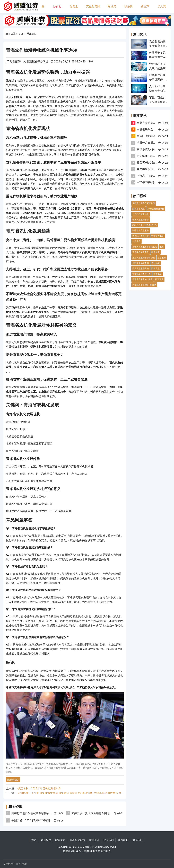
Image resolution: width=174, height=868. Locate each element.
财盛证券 (90, 847)
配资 (162, 247)
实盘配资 (158, 274)
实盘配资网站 (93, 9)
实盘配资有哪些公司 (142, 274)
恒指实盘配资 (158, 236)
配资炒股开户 (13, 780)
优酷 (25, 864)
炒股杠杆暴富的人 (141, 214)
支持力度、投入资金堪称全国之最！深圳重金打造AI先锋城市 (108, 813)
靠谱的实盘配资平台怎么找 (145, 247)
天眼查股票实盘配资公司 (144, 203)
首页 (43, 9)
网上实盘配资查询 (141, 269)
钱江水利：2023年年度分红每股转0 (39, 788)
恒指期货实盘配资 (141, 230)
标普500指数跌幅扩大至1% (153, 163)
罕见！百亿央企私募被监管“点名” (157, 102)
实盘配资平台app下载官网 (144, 285)
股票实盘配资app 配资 (142, 279)
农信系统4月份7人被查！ (152, 149)
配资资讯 (159, 279)
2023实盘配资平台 (156, 209)
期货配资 (155, 252)
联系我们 (128, 9)
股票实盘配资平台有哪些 (144, 258)
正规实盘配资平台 (141, 252)
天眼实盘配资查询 (141, 263)
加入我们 (162, 9)
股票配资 (162, 258)
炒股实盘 (136, 241)
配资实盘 (155, 269)
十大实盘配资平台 (141, 220)
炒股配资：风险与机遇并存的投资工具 (157, 57)
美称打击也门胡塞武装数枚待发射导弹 (34, 813)
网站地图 (106, 851)
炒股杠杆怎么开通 (141, 236)
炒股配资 (57, 9)
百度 (19, 864)
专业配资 (155, 263)
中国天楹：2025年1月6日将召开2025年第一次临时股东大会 (48, 820)
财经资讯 (112, 9)
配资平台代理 (138, 209)
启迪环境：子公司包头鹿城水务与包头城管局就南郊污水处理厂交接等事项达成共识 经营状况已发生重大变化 (83, 793)
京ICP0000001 (92, 851)
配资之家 (74, 9)
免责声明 (145, 9)
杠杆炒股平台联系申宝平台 (145, 225)
